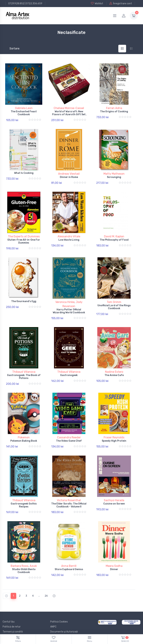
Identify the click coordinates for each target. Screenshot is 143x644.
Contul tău (9, 611)
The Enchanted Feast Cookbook (24, 113)
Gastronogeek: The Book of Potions (24, 372)
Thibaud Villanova (24, 367)
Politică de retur (12, 616)
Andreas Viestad (69, 172)
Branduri (7, 626)
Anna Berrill (69, 557)
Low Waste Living (69, 237)
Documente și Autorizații (64, 621)
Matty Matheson (114, 172)
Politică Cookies (59, 611)
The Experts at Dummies (24, 234)
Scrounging (114, 176)
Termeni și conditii (13, 621)
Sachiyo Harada (114, 493)
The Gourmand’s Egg (24, 298)
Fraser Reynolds (114, 431)
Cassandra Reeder (69, 431)
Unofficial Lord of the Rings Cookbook (114, 303)
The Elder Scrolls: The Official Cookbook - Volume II (69, 497)
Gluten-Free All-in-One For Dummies (24, 239)
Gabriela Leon (24, 108)
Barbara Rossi (19, 557)
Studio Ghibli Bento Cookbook (24, 562)
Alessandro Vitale (69, 234)
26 (46, 586)
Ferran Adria (114, 108)
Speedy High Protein (114, 434)
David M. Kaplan (114, 234)
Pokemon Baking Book (24, 434)
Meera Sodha (114, 557)
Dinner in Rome (69, 176)
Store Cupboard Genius (69, 560)
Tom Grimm (114, 298)
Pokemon (24, 431)
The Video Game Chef (69, 434)
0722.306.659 (34, 4)
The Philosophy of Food (114, 237)
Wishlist (97, 3)
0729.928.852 (16, 4)
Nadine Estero (114, 367)
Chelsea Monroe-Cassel (69, 108)
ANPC (53, 616)
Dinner (114, 560)
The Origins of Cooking (114, 112)
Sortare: (12, 48)
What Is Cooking (24, 172)
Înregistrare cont (121, 3)
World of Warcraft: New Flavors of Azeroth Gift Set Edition (69, 114)
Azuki (33, 557)
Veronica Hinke (65, 298)
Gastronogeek (69, 370)
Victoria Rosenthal (69, 493)
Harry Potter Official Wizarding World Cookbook (69, 307)
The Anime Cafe (114, 370)
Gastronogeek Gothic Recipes (24, 497)
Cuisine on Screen (114, 496)
